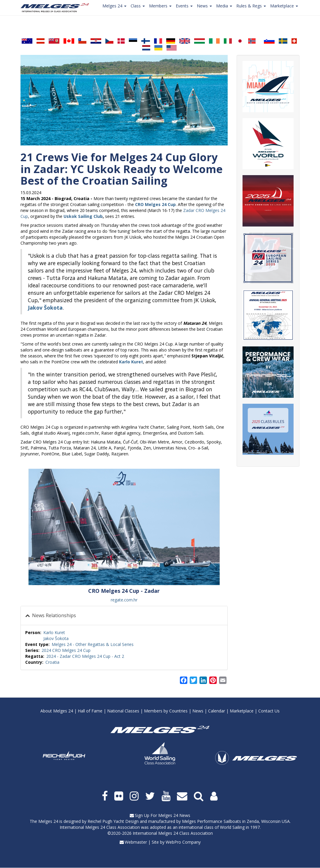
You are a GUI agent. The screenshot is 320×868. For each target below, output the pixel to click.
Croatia (52, 662)
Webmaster (136, 842)
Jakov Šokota (56, 638)
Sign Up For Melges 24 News (163, 815)
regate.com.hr (124, 600)
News (198, 711)
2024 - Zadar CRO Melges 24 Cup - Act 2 (85, 656)
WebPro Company (183, 842)
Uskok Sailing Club (83, 216)
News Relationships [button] (53, 615)
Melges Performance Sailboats (212, 821)
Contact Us (269, 711)
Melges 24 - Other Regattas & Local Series (93, 644)
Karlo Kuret (54, 632)
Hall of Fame (90, 711)
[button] (124, 527)
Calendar (217, 711)
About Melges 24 (57, 711)
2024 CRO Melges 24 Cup (66, 650)
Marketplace (242, 711)
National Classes (123, 711)
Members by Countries (166, 711)
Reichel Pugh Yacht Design (113, 821)
